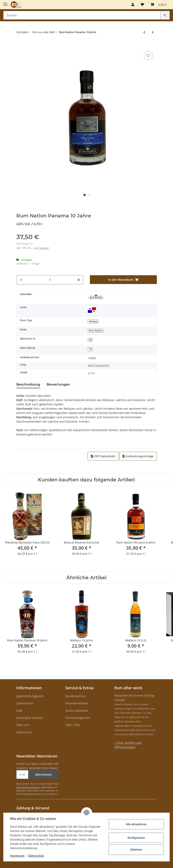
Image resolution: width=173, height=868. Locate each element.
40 (90, 340)
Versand (44, 248)
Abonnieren (44, 775)
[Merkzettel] (142, 4)
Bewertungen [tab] (58, 384)
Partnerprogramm (78, 718)
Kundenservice (76, 696)
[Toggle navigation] (5, 3)
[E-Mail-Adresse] (22, 775)
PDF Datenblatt (103, 456)
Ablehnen (136, 850)
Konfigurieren (136, 838)
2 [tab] (89, 195)
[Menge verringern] (21, 280)
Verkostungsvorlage (138, 456)
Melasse (93, 321)
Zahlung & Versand (29, 718)
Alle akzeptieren (136, 824)
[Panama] (92, 310)
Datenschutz (25, 703)
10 (90, 349)
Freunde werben (77, 703)
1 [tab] (85, 195)
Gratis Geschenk (76, 711)
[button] (133, 4)
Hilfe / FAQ (73, 725)
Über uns (23, 725)
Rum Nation (96, 331)
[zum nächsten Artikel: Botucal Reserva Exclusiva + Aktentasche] (153, 32)
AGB (19, 711)
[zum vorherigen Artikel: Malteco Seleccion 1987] (144, 32)
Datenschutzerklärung (28, 787)
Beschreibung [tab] (28, 384)
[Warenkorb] (158, 4)
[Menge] (50, 280)
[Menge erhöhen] (79, 280)
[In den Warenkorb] (20, 44)
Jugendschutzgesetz (30, 696)
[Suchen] (82, 15)
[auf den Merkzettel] (148, 56)
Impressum (24, 732)
